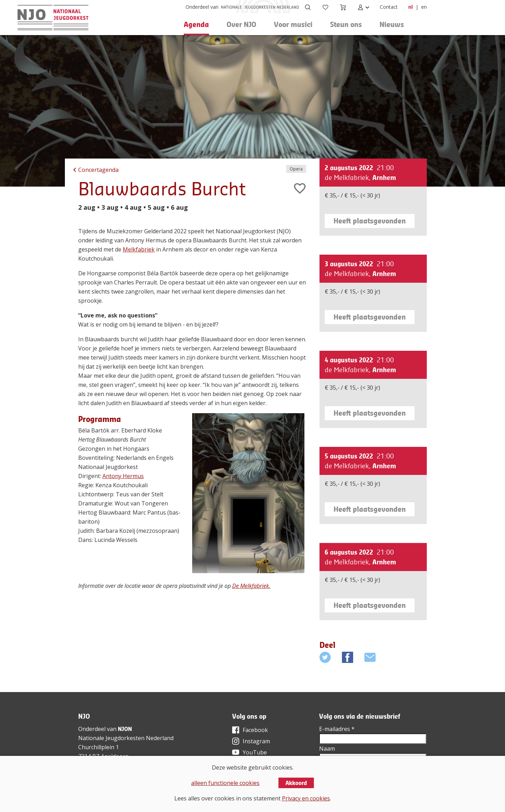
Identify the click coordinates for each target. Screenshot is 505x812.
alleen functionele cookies (225, 783)
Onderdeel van (202, 7)
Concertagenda (98, 170)
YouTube (255, 752)
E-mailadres (337, 729)
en (424, 7)
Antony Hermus (123, 476)
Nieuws (392, 24)
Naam (327, 749)
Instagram (256, 741)
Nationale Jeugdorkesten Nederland (126, 738)
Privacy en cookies (306, 798)
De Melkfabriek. (251, 586)
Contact (389, 7)
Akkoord (296, 783)
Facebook (255, 730)
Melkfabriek (139, 249)
